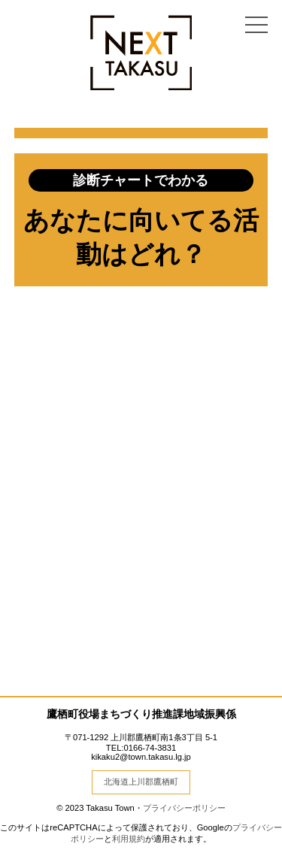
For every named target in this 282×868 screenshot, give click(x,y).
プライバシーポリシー (184, 808)
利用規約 (129, 839)
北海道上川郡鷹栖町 (141, 782)
